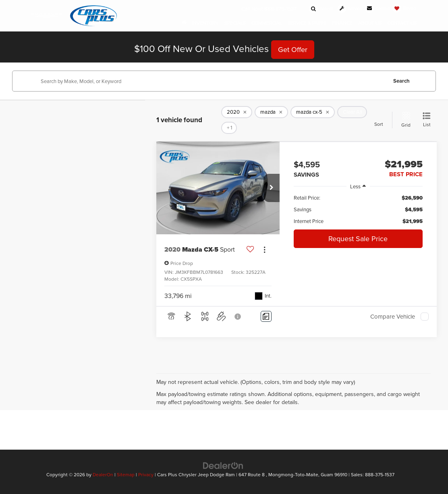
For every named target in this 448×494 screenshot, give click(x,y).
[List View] (427, 120)
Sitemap (126, 474)
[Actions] (264, 249)
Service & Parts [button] (307, 23)
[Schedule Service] (345, 8)
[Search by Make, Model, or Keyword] (213, 81)
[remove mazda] (271, 112)
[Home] (184, 23)
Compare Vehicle (393, 317)
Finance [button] (342, 23)
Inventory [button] (205, 23)
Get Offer (293, 49)
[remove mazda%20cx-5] (313, 112)
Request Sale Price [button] (358, 239)
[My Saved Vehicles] (404, 8)
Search (401, 81)
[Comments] (266, 316)
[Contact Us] (375, 8)
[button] (272, 188)
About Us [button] (370, 23)
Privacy (146, 474)
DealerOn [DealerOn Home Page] (103, 474)
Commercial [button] (267, 23)
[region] (358, 209)
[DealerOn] (223, 465)
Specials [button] (235, 23)
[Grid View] (404, 120)
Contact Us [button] (402, 23)
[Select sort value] (381, 120)
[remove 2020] (237, 112)
